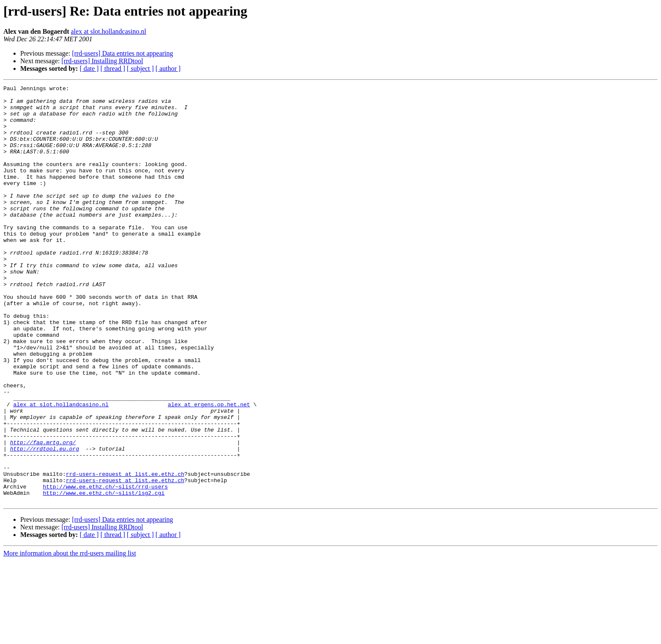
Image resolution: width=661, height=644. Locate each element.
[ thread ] (113, 68)
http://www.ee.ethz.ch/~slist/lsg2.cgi (104, 575)
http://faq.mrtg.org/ (43, 514)
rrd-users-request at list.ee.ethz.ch (125, 552)
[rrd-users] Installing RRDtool (102, 61)
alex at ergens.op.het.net (209, 469)
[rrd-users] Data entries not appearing (123, 53)
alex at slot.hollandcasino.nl (109, 31)
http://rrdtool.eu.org (45, 522)
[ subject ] (140, 68)
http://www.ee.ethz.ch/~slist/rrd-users (105, 567)
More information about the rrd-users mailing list (70, 637)
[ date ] (89, 68)
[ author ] (168, 68)
